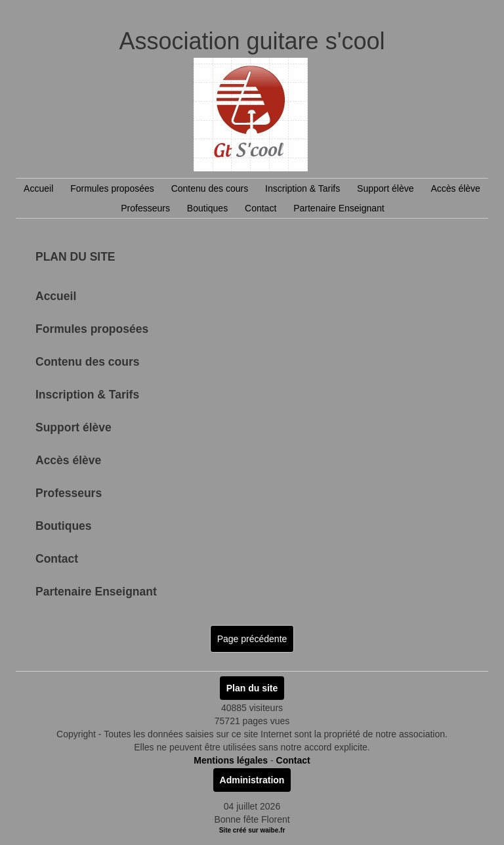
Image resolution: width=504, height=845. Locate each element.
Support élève (385, 188)
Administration (252, 780)
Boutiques (207, 208)
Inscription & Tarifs (303, 188)
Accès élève (455, 188)
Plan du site (252, 688)
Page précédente (252, 639)
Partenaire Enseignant (339, 208)
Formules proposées (112, 188)
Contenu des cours (210, 188)
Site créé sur (252, 830)
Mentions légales (231, 760)
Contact (261, 208)
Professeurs (145, 208)
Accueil (38, 188)
